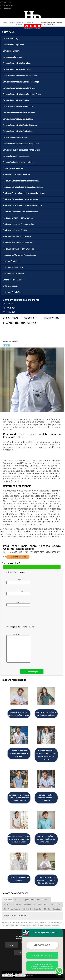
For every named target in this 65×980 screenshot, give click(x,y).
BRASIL (18, 900)
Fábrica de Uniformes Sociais (15, 230)
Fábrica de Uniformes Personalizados (18, 224)
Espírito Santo (29, 900)
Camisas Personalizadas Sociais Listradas (20, 125)
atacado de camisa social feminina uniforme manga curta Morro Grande (46, 755)
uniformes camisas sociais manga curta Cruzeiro (19, 754)
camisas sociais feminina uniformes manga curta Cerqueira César (19, 839)
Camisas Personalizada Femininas (17, 63)
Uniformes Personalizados (14, 280)
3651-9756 (7, 2)
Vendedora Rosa (42, 966)
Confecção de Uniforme (13, 168)
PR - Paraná (56, 904)
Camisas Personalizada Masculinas (17, 69)
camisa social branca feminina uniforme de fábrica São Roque (46, 880)
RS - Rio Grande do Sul (32, 909)
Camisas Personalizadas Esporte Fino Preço (21, 82)
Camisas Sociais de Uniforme (15, 138)
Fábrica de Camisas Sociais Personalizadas (21, 212)
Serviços (8, 32)
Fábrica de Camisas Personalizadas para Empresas (24, 193)
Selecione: (8, 900)
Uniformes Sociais (10, 286)
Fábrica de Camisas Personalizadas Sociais (21, 199)
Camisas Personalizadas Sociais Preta (18, 131)
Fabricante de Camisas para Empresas (19, 249)
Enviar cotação (32, 672)
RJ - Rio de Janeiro (12, 909)
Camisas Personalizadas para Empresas (19, 88)
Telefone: (15, 604)
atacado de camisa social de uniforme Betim (19, 714)
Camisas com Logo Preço (14, 45)
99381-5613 (8, 8)
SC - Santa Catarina (52, 909)
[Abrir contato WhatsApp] (59, 971)
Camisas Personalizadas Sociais (16, 100)
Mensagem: (15, 648)
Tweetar (7, 346)
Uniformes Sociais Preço (13, 292)
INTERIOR (27, 904)
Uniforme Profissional (12, 261)
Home (12, 945)
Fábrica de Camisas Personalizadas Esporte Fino (23, 187)
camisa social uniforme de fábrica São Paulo (46, 714)
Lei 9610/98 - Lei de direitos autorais (48, 926)
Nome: (15, 581)
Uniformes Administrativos (14, 267)
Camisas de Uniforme (12, 51)
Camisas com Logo (11, 39)
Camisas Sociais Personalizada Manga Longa (21, 150)
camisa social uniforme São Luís (19, 879)
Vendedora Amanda (42, 956)
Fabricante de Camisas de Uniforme (18, 243)
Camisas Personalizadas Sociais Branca (19, 113)
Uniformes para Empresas (14, 274)
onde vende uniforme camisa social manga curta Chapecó (46, 839)
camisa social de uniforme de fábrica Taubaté (46, 798)
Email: (15, 592)
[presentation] (23, 617)
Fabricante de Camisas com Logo (17, 237)
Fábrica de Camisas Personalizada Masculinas (22, 181)
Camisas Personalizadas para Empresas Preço (22, 94)
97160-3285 (8, 5)
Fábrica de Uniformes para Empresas (18, 218)
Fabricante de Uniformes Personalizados (20, 255)
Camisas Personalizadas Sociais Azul (18, 107)
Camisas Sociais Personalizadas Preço (19, 162)
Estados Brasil (43, 900)
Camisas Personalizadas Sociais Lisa (18, 119)
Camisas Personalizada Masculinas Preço (20, 76)
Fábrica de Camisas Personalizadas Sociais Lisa (22, 206)
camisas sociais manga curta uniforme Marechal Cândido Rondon (19, 798)
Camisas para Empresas (13, 57)
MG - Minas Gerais (41, 904)
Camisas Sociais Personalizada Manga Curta (21, 144)
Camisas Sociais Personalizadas (16, 156)
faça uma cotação (18, 557)
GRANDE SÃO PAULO (12, 904)
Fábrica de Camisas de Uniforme (16, 175)
